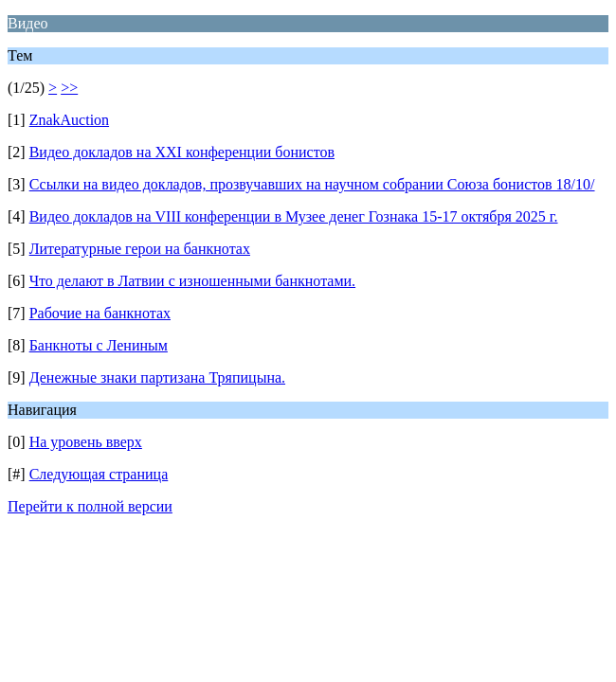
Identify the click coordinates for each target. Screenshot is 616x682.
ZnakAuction (69, 120)
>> (69, 88)
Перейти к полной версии (90, 506)
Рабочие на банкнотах (100, 313)
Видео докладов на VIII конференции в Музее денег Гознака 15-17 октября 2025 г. (294, 216)
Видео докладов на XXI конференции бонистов (182, 152)
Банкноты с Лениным (99, 345)
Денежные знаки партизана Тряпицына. (157, 377)
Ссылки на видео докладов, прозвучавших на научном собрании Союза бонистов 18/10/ (312, 184)
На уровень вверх (86, 442)
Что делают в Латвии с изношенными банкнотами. (192, 281)
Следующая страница (99, 474)
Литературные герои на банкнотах (140, 249)
